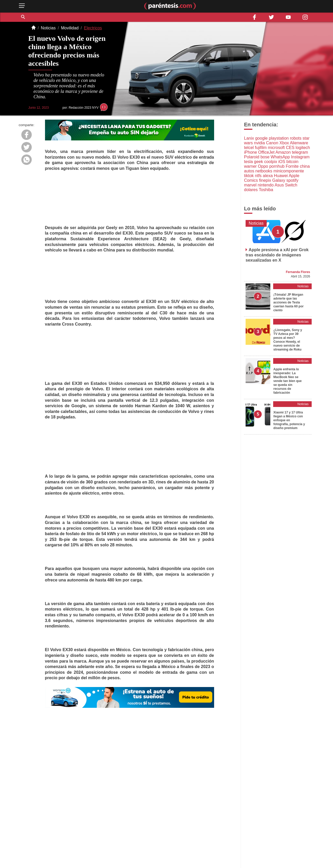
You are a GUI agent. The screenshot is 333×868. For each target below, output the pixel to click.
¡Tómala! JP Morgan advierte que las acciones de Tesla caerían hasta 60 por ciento (289, 302)
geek (258, 162)
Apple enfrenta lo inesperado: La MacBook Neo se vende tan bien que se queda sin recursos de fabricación (288, 381)
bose (265, 157)
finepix (265, 180)
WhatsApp (280, 157)
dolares (251, 190)
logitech (303, 148)
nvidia (259, 143)
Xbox (284, 143)
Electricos (93, 28)
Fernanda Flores (298, 272)
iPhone (251, 152)
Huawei (281, 176)
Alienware (299, 143)
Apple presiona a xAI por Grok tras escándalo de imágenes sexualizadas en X (277, 255)
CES (290, 148)
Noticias (48, 28)
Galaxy (279, 180)
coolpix (271, 162)
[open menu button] (22, 6)
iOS (282, 162)
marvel (250, 185)
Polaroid (252, 157)
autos (249, 171)
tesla (248, 162)
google (261, 138)
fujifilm (261, 148)
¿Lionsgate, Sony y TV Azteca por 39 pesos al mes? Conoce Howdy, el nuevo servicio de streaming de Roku (288, 340)
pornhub (277, 166)
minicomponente (289, 171)
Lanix (249, 138)
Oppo (263, 166)
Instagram (300, 157)
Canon (272, 143)
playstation (279, 138)
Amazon (283, 152)
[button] (23, 17)
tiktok (249, 176)
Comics (251, 180)
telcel (249, 148)
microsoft (276, 148)
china (305, 166)
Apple (294, 176)
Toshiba (266, 190)
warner (250, 166)
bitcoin (292, 162)
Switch (291, 185)
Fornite (292, 166)
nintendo (265, 185)
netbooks (264, 171)
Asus (279, 185)
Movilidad (70, 28)
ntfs (258, 176)
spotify (292, 180)
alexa (268, 176)
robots (296, 138)
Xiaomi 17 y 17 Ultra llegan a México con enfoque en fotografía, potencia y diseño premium (289, 420)
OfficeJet (266, 152)
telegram (300, 152)
